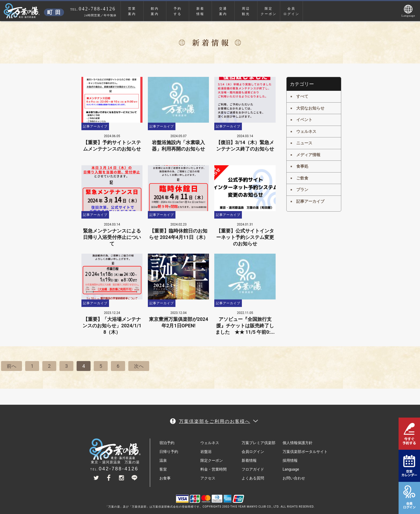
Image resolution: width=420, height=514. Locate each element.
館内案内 (155, 11)
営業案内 (132, 11)
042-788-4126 (119, 469)
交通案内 (223, 11)
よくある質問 (253, 478)
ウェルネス (306, 132)
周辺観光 (246, 11)
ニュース (304, 143)
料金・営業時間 (213, 469)
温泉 (163, 460)
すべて (302, 96)
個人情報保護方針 (298, 443)
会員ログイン (291, 11)
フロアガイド (253, 469)
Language (291, 469)
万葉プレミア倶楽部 (258, 443)
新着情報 (200, 11)
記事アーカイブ (310, 201)
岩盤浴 (206, 452)
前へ (12, 366)
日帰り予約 (169, 452)
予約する (178, 11)
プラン (302, 190)
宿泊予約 (167, 443)
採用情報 (290, 460)
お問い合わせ (294, 478)
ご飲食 (302, 178)
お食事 (165, 478)
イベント (304, 120)
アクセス (208, 478)
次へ (139, 366)
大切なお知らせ (310, 108)
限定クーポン (269, 11)
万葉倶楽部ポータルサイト (305, 452)
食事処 (302, 166)
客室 (163, 469)
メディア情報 (308, 155)
